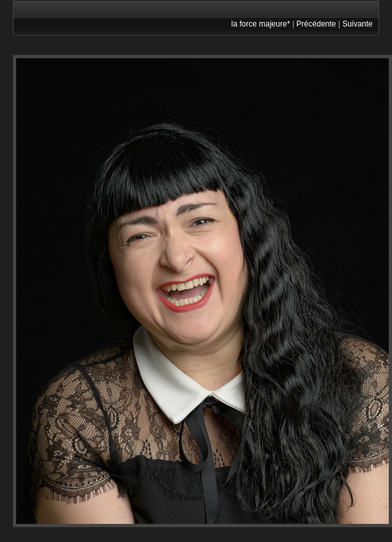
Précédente (316, 24)
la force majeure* (261, 24)
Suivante (357, 24)
